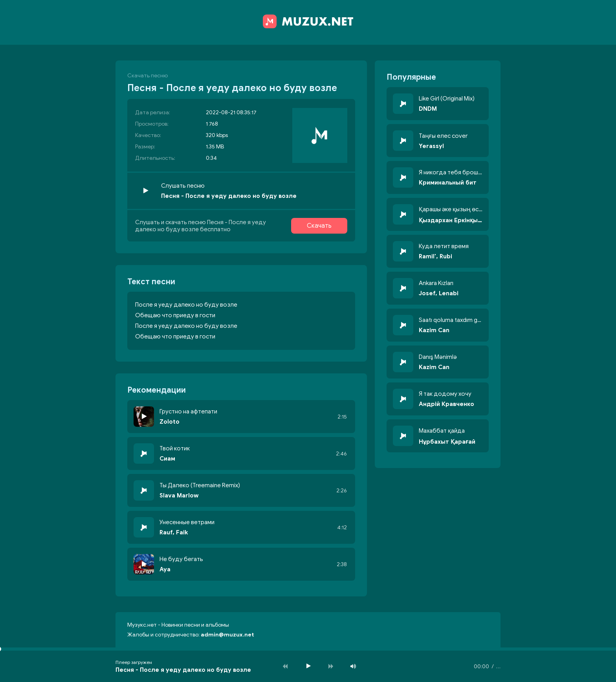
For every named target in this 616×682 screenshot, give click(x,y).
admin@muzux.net (227, 635)
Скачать (319, 226)
